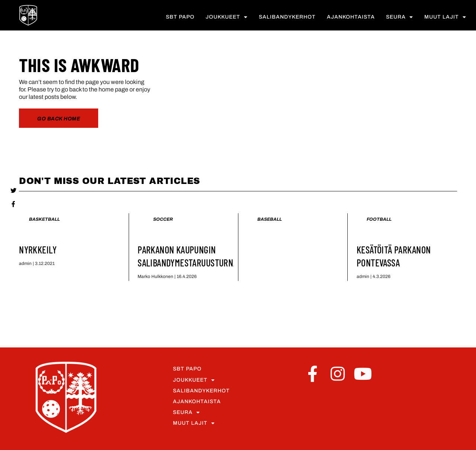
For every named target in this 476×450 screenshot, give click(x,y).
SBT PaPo (180, 18)
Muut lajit (445, 18)
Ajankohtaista (351, 18)
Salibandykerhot (287, 18)
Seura (400, 18)
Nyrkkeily (38, 250)
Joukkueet (227, 18)
